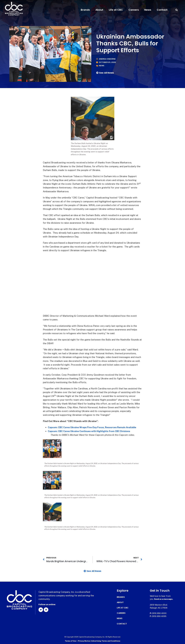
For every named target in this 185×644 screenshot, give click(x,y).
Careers (134, 10)
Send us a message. (164, 599)
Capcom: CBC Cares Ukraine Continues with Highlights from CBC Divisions (90, 431)
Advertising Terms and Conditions (106, 641)
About (99, 10)
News (148, 10)
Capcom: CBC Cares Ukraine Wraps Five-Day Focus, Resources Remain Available (94, 427)
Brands (85, 10)
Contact (162, 10)
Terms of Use (71, 641)
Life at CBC (116, 10)
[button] (177, 10)
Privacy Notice (84, 641)
